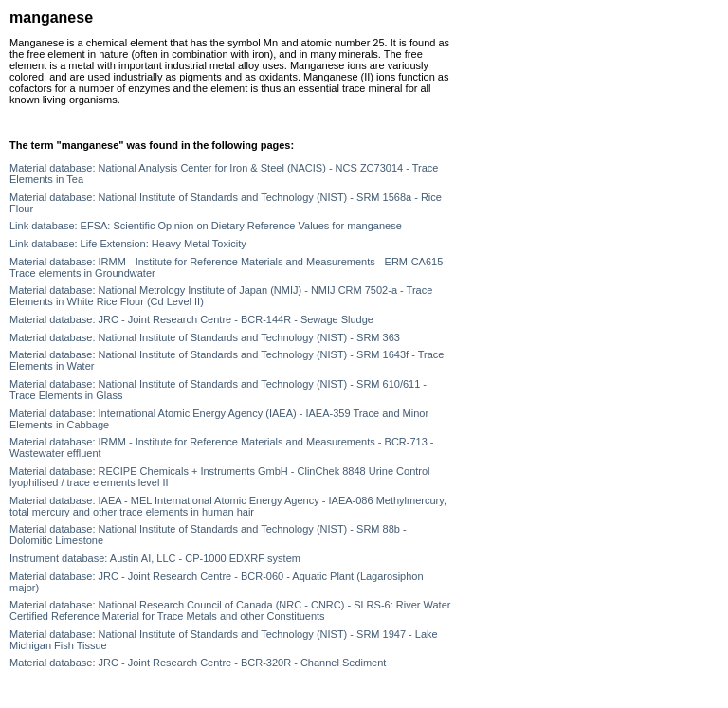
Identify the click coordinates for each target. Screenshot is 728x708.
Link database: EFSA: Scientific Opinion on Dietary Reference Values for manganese (206, 226)
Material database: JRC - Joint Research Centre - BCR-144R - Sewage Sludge (191, 319)
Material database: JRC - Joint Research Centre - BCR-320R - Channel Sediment (198, 663)
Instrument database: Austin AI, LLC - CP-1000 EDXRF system (155, 558)
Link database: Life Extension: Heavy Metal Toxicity (128, 244)
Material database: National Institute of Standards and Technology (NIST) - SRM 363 (205, 337)
